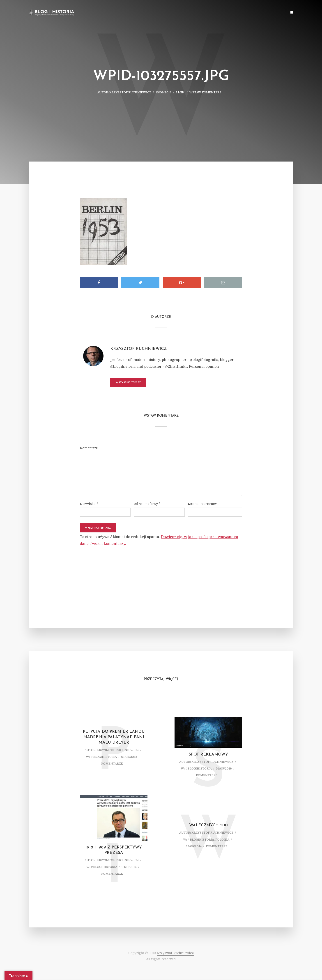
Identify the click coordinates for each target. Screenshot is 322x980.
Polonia (222, 840)
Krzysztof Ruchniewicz (130, 92)
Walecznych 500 (208, 825)
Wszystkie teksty (128, 383)
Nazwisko (89, 504)
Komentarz (89, 448)
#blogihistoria (104, 757)
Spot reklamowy (208, 755)
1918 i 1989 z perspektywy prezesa (114, 850)
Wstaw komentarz (205, 92)
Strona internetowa (203, 504)
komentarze (112, 764)
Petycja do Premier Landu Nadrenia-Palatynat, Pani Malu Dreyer (114, 737)
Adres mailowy (147, 504)
